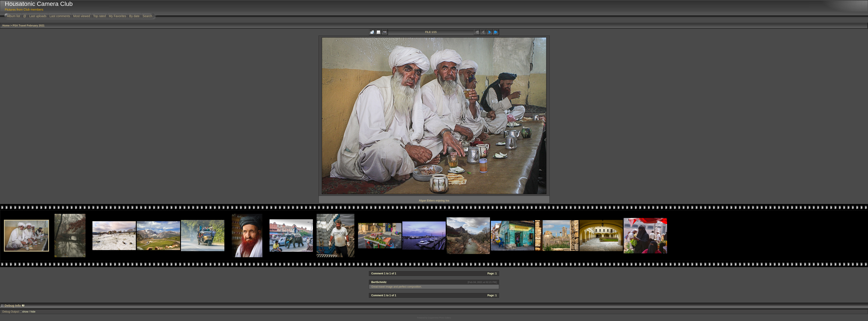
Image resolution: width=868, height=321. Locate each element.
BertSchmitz (379, 282)
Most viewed (82, 16)
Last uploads (38, 16)
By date (134, 16)
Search (147, 16)
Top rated (99, 16)
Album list (14, 16)
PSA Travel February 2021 (29, 26)
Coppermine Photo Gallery (439, 318)
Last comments (60, 16)
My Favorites (117, 16)
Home (6, 26)
